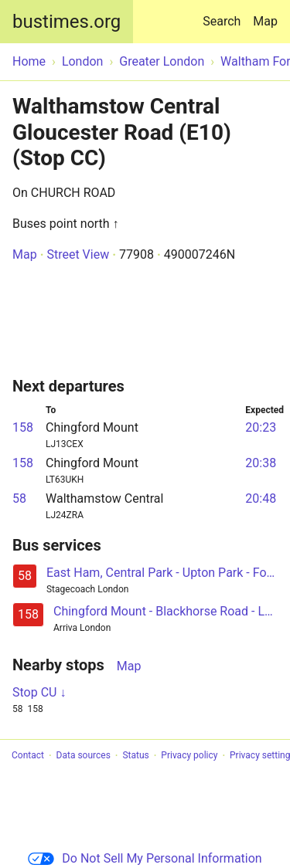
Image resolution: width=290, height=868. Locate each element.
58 (19, 498)
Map (265, 21)
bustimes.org (67, 22)
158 (23, 427)
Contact (28, 756)
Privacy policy (189, 756)
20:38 (261, 463)
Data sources (84, 756)
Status (135, 756)
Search (225, 14)
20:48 (261, 498)
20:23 (261, 427)
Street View (78, 254)
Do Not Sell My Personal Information (145, 858)
